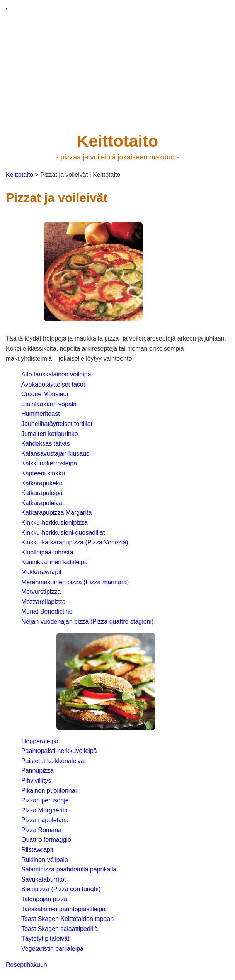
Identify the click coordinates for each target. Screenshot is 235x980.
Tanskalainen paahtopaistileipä (63, 909)
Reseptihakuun (26, 965)
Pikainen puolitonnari (50, 791)
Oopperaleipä (40, 741)
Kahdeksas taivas (45, 443)
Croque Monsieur (45, 394)
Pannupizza (37, 771)
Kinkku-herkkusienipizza (54, 523)
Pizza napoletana (45, 820)
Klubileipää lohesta (47, 552)
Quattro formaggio (46, 840)
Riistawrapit (37, 850)
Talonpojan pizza (44, 899)
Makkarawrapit (41, 572)
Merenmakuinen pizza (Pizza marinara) (75, 582)
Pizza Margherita (44, 810)
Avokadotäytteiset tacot (53, 384)
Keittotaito (20, 175)
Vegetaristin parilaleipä (52, 949)
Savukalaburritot (44, 879)
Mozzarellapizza (43, 602)
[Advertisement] (115, 70)
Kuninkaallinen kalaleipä (54, 562)
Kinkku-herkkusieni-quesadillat (63, 533)
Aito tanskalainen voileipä (56, 374)
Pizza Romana (41, 830)
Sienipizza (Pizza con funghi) (61, 889)
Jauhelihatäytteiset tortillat (57, 424)
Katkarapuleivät (43, 503)
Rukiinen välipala (45, 860)
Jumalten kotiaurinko (50, 434)
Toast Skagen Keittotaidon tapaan (67, 919)
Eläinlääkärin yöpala (49, 404)
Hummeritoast (41, 414)
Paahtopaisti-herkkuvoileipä (59, 751)
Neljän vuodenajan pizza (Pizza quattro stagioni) (87, 621)
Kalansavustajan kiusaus (55, 454)
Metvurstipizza (41, 592)
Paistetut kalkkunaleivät (54, 761)
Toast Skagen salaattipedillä (60, 929)
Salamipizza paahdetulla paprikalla (69, 869)
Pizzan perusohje (45, 800)
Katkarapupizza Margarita (56, 513)
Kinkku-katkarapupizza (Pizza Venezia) (75, 542)
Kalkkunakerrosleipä (49, 463)
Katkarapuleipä (42, 493)
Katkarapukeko (42, 483)
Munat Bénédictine (47, 611)
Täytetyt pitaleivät (45, 938)
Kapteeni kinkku (43, 473)
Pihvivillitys (36, 781)
